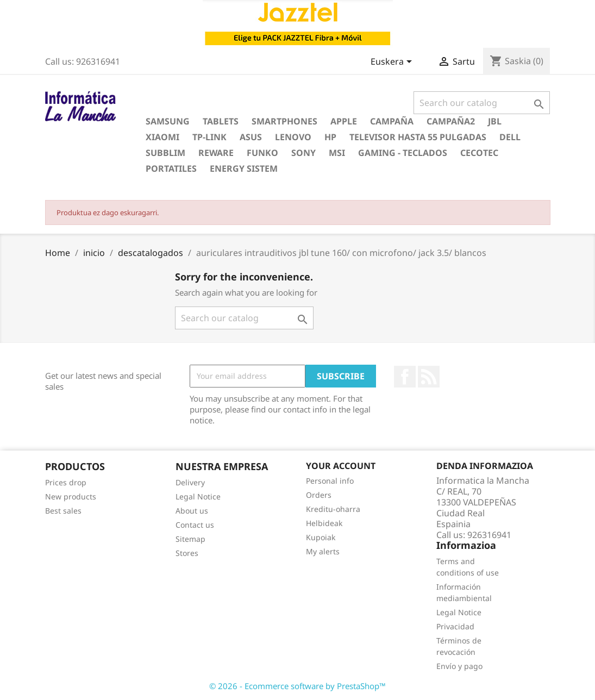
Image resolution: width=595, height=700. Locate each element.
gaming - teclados (403, 153)
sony (303, 153)
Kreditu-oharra (333, 509)
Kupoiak (321, 537)
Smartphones (284, 121)
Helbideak (324, 523)
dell (510, 137)
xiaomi (162, 137)
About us (192, 511)
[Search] (482, 103)
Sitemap (190, 539)
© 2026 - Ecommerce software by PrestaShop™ (297, 686)
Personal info (330, 481)
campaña (392, 121)
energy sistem (244, 168)
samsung (168, 121)
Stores (187, 553)
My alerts (323, 551)
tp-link (209, 137)
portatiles (171, 168)
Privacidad (455, 626)
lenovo (293, 137)
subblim (165, 153)
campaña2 (451, 121)
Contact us (195, 525)
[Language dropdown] (393, 62)
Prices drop (66, 482)
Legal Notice (198, 496)
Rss (429, 377)
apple (344, 121)
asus (251, 137)
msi (337, 153)
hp (330, 137)
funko (262, 153)
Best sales (63, 511)
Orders (319, 495)
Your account (341, 466)
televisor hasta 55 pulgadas (418, 137)
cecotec (479, 153)
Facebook (405, 377)
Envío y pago (459, 666)
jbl (495, 121)
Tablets (221, 121)
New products (71, 496)
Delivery (190, 482)
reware (216, 153)
